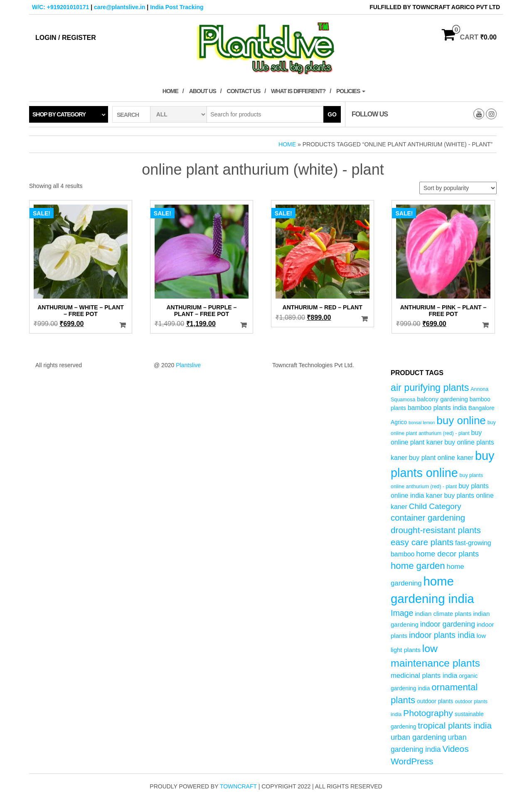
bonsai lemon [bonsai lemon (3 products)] (422, 423)
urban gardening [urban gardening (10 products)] (419, 737)
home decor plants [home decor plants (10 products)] (447, 554)
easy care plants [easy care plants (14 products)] (422, 542)
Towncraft (238, 786)
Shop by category (59, 114)
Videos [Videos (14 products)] (455, 749)
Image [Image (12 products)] (402, 613)
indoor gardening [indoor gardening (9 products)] (448, 624)
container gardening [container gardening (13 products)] (428, 518)
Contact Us (244, 91)
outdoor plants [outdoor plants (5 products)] (435, 701)
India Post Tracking (177, 7)
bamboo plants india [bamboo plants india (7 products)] (437, 408)
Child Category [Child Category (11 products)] (435, 506)
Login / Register (66, 38)
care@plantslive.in (119, 7)
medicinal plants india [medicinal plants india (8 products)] (424, 676)
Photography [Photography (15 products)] (428, 713)
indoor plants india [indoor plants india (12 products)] (442, 635)
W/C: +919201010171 (60, 7)
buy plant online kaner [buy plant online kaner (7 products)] (441, 458)
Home (170, 91)
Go (332, 114)
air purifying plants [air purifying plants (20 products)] (430, 388)
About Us (203, 91)
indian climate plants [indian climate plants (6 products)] (443, 614)
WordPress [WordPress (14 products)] (412, 761)
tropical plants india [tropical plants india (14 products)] (455, 725)
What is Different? (298, 91)
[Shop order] (458, 188)
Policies (351, 91)
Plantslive (188, 365)
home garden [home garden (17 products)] (418, 566)
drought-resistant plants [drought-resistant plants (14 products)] (436, 530)
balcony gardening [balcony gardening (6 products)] (442, 399)
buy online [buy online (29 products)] (461, 420)
